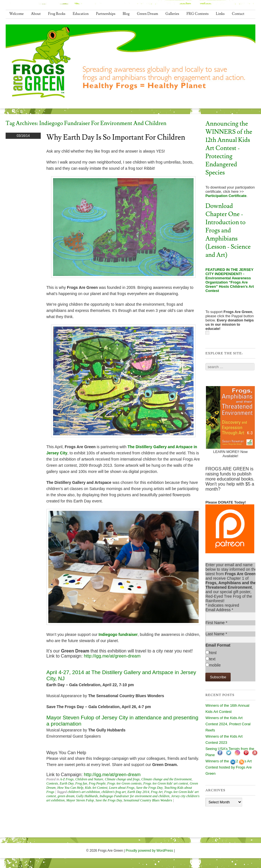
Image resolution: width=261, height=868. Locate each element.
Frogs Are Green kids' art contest (166, 783)
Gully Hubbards (87, 796)
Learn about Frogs (122, 788)
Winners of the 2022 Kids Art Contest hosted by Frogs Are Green (229, 767)
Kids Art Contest (96, 788)
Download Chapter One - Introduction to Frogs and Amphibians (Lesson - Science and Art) (228, 231)
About (36, 14)
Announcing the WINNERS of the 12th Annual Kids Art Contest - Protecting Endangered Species (229, 148)
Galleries (172, 14)
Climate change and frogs (122, 779)
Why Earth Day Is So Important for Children (116, 137)
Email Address (219, 610)
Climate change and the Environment (166, 779)
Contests (52, 783)
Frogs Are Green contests (124, 783)
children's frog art (114, 792)
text (212, 659)
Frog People (97, 783)
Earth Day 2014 (138, 792)
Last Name (216, 634)
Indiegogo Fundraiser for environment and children (134, 796)
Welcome (16, 14)
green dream (66, 796)
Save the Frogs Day (149, 788)
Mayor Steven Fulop (80, 800)
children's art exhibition (84, 792)
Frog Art (157, 792)
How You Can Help (70, 788)
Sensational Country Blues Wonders (148, 800)
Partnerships (105, 14)
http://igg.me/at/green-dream (112, 656)
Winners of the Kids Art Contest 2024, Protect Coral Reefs (228, 724)
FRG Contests (198, 14)
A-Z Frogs (67, 779)
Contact (238, 14)
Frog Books (57, 14)
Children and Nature (89, 779)
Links (220, 14)
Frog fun (81, 783)
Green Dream (147, 14)
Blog (126, 14)
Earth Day (67, 783)
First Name (216, 623)
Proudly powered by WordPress (149, 851)
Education (81, 14)
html (213, 653)
